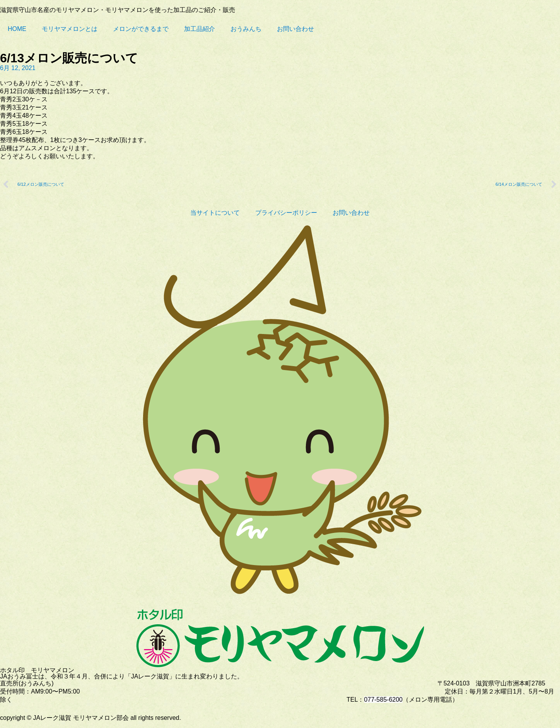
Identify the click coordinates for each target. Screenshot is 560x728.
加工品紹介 (200, 29)
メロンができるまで (141, 29)
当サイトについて (215, 213)
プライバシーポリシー (286, 213)
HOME (17, 29)
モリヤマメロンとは (70, 29)
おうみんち (246, 29)
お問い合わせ (295, 29)
